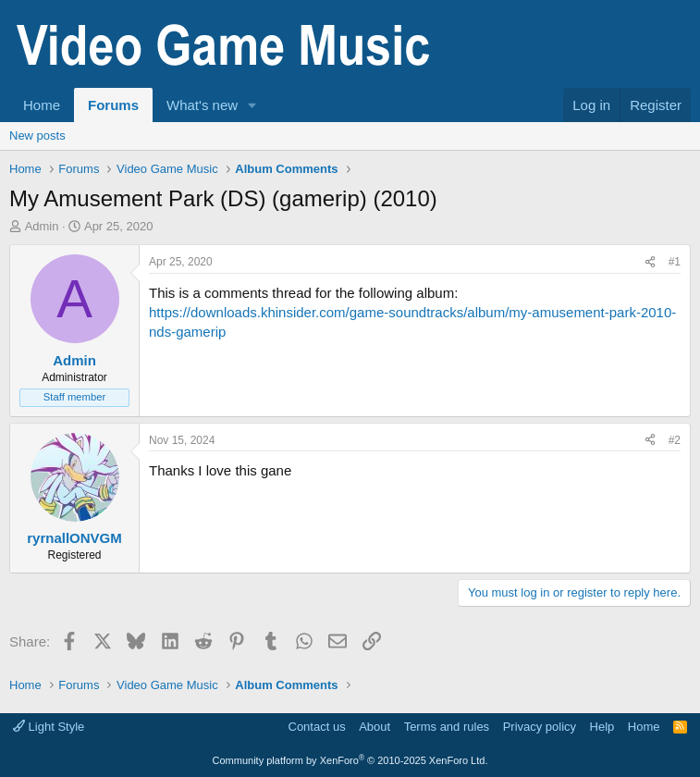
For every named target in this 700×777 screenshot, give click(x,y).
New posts (37, 136)
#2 (675, 440)
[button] (252, 105)
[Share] (650, 262)
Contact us (317, 727)
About (375, 727)
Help (602, 727)
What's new (202, 105)
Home (42, 105)
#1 (675, 262)
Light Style (49, 727)
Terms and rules (447, 727)
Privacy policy (540, 727)
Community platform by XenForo (350, 760)
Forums (113, 105)
